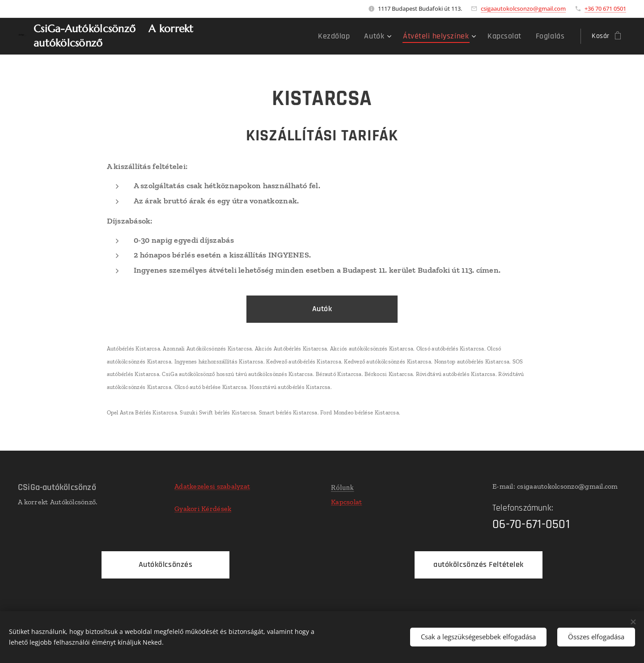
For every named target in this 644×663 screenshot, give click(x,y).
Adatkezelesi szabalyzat (212, 486)
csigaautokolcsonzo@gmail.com (523, 8)
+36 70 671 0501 (605, 8)
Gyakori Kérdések (203, 509)
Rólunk (343, 488)
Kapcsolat (346, 502)
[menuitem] (353, 36)
